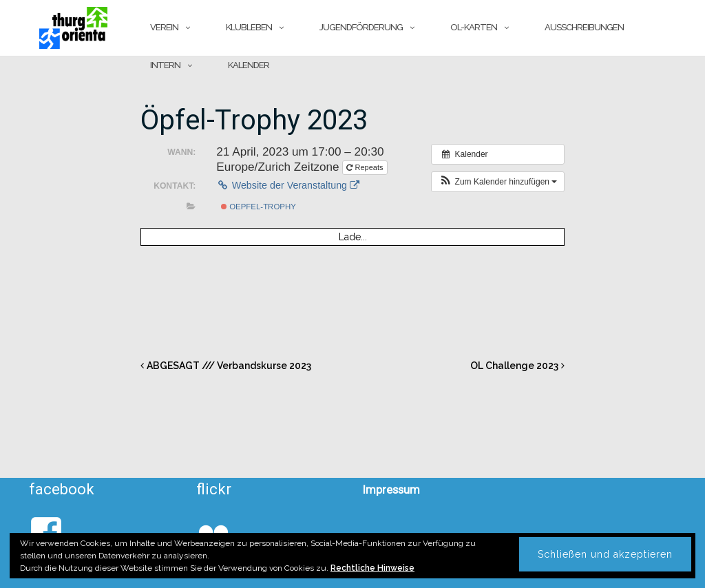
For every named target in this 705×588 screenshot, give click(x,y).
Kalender (249, 65)
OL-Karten (474, 27)
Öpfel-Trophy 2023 (254, 120)
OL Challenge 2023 (514, 366)
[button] (498, 182)
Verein (164, 27)
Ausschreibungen (584, 27)
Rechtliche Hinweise (372, 568)
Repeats (366, 167)
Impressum (391, 490)
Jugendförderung (361, 27)
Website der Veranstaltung (288, 185)
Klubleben (249, 27)
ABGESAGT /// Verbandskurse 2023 (229, 366)
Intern (165, 65)
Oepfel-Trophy (259, 207)
